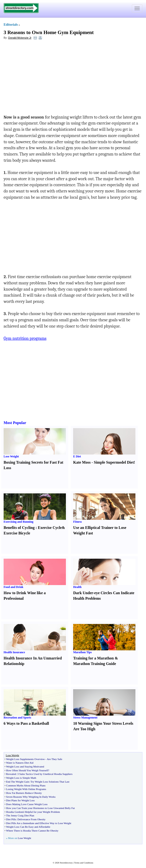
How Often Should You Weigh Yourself (27, 770)
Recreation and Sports (17, 718)
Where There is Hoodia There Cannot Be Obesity (32, 831)
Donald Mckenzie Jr (20, 38)
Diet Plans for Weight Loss (20, 800)
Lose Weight (11, 456)
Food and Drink (13, 587)
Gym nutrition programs (25, 338)
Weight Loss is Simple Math (21, 778)
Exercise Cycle (50, 528)
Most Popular (15, 423)
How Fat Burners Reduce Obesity (24, 793)
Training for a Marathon (93, 658)
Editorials (11, 25)
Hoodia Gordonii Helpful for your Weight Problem (33, 812)
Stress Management (85, 718)
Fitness (77, 522)
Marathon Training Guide (95, 664)
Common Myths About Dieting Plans (26, 785)
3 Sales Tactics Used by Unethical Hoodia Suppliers (45, 774)
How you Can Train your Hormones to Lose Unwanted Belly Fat (40, 808)
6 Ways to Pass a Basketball (26, 723)
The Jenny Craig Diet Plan (20, 815)
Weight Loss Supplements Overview (25, 759)
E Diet (77, 456)
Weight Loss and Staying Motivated (25, 766)
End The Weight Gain (18, 782)
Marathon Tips (82, 652)
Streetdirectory (66, 863)
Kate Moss (82, 462)
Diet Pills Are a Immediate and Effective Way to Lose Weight (39, 823)
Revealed (11, 774)
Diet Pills (11, 819)
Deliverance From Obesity (31, 819)
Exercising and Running (19, 522)
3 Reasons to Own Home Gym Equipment (49, 32)
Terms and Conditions (84, 863)
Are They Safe (55, 759)
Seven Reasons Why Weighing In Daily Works (31, 797)
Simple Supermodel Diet (114, 462)
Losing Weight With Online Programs (26, 789)
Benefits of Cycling (19, 528)
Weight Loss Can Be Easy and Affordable (28, 827)
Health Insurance (14, 652)
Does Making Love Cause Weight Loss (27, 804)
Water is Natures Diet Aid (20, 763)
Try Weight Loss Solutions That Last (50, 782)
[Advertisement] (43, 78)
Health (77, 587)
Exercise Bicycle (17, 533)
